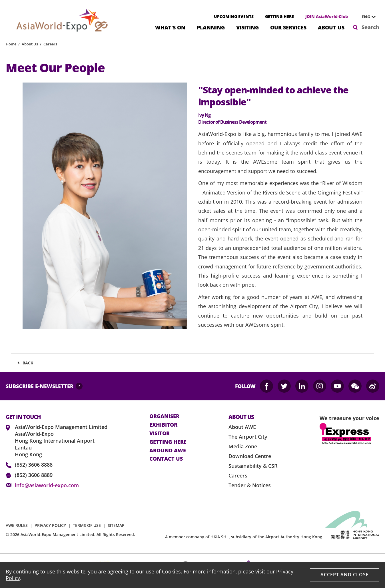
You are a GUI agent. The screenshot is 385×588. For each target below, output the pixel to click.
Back (28, 363)
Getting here (168, 442)
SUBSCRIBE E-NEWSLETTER (40, 386)
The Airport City (248, 437)
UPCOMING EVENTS (234, 16)
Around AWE (168, 451)
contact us (166, 459)
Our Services (288, 27)
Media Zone (243, 446)
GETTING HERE (279, 16)
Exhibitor (163, 425)
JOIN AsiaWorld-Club (327, 16)
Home (11, 44)
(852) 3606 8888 (34, 465)
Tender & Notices (250, 485)
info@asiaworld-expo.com (47, 485)
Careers (50, 44)
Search (370, 27)
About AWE (242, 427)
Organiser (164, 416)
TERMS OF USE (87, 525)
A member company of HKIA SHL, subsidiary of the (244, 537)
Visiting (247, 27)
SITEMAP (116, 525)
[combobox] (366, 17)
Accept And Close (345, 575)
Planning (211, 27)
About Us (331, 27)
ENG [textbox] (366, 17)
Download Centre (250, 456)
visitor (160, 434)
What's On (170, 27)
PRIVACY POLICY (50, 525)
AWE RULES (17, 525)
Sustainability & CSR (253, 466)
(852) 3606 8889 (34, 475)
